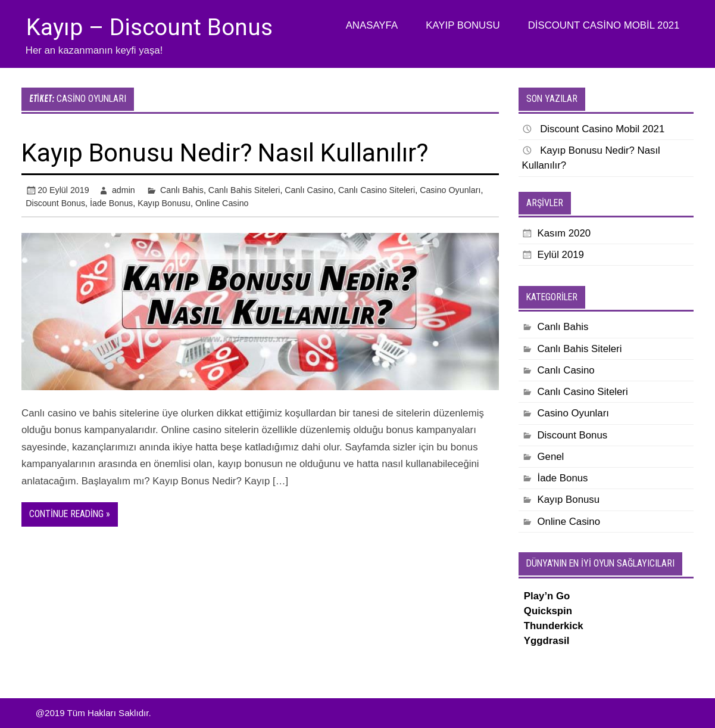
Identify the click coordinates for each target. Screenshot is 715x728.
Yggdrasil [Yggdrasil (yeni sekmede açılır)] (547, 641)
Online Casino (222, 203)
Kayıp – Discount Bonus (149, 27)
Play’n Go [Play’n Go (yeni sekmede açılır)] (547, 596)
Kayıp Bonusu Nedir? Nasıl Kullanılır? (225, 153)
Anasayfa (372, 25)
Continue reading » (70, 514)
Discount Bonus (55, 203)
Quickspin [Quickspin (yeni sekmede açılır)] (548, 611)
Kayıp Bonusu (463, 25)
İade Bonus (111, 203)
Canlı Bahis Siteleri (244, 190)
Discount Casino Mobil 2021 (604, 25)
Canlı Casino (309, 190)
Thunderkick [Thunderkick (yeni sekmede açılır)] (554, 626)
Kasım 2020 (564, 233)
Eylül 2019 (560, 255)
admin (124, 190)
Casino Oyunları (450, 190)
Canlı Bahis (182, 190)
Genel (550, 457)
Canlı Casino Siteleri (377, 190)
